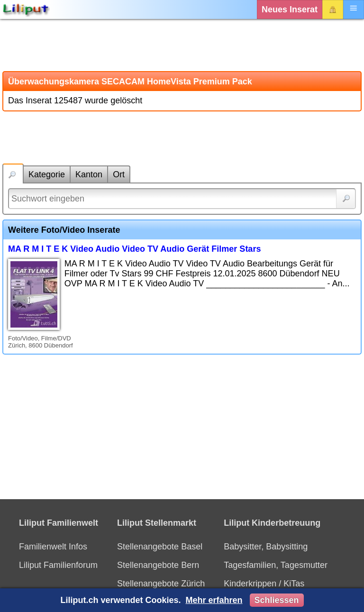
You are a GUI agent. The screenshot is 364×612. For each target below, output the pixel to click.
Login (333, 9)
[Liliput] (26, 9)
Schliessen (277, 600)
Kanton (89, 174)
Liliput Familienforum (58, 565)
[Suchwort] (182, 199)
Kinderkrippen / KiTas (264, 584)
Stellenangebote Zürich (161, 584)
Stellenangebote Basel (160, 547)
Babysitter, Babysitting (266, 547)
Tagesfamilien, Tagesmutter (276, 565)
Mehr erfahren (214, 600)
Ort (119, 174)
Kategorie (47, 174)
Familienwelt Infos (53, 547)
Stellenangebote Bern (158, 565)
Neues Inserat (290, 9)
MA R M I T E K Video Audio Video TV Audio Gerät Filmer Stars (134, 249)
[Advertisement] (182, 45)
